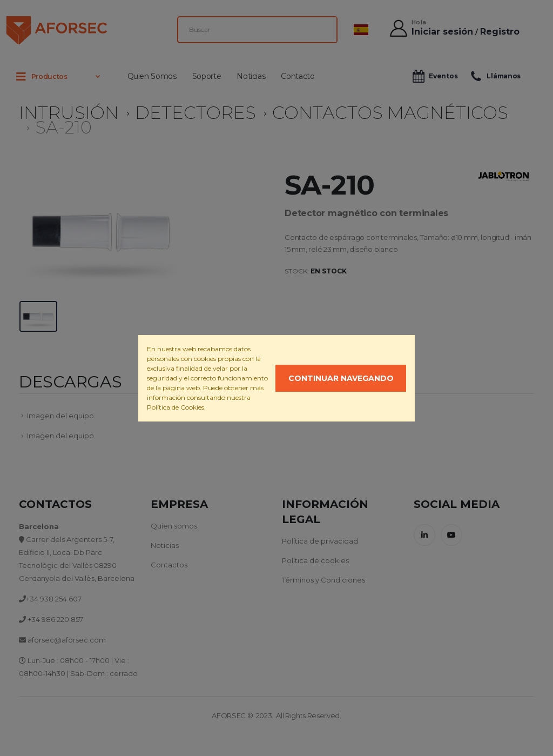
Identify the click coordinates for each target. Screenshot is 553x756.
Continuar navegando (341, 378)
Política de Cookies (176, 407)
